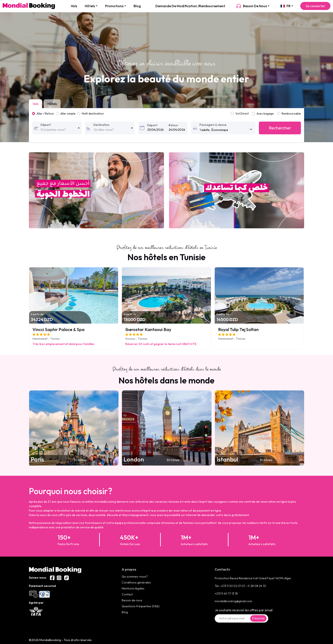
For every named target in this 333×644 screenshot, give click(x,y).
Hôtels (90, 6)
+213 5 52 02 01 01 (233, 586)
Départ (46, 125)
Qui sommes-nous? (135, 577)
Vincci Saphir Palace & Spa (59, 329)
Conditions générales (136, 582)
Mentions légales (133, 588)
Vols (74, 6)
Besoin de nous (252, 6)
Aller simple (68, 114)
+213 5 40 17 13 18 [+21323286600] (226, 593)
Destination (101, 125)
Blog (137, 6)
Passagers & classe (213, 125)
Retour (173, 125)
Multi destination (93, 114)
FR (286, 6)
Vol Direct (242, 114)
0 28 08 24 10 (257, 586)
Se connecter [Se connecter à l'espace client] (315, 6)
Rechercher (280, 128)
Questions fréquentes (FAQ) (141, 606)
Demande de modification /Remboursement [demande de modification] (190, 6)
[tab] (36, 104)
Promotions (114, 6)
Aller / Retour (45, 114)
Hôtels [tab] (52, 104)
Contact (127, 594)
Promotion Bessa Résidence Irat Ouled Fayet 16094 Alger (253, 578)
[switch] (254, 114)
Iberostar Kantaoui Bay (148, 329)
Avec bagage (265, 114)
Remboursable (291, 114)
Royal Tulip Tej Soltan (238, 329)
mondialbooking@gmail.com (233, 601)
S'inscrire (258, 618)
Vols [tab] (35, 104)
